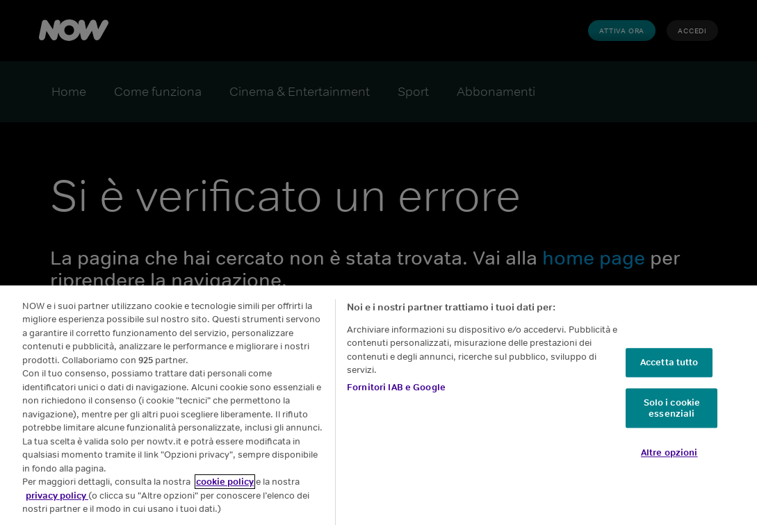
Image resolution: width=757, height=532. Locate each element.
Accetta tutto (669, 363)
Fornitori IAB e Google (396, 387)
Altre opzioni (669, 452)
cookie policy (225, 482)
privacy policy (57, 496)
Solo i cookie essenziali (672, 408)
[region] (378, 409)
